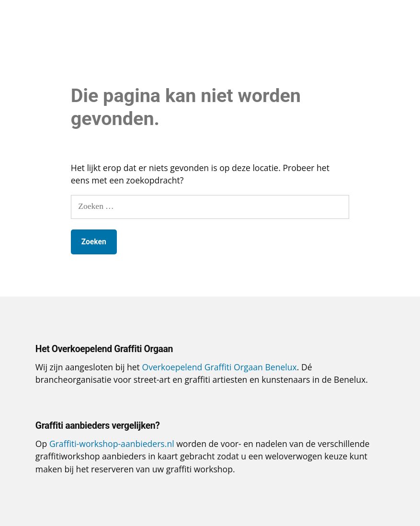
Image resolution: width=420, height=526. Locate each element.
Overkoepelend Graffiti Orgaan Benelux (219, 367)
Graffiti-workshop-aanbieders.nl (112, 444)
